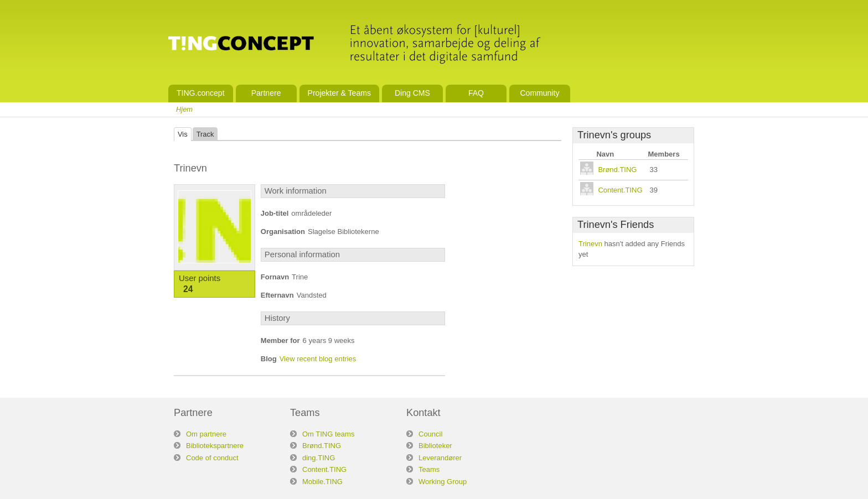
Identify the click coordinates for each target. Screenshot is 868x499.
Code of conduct (212, 458)
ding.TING (319, 458)
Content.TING (620, 190)
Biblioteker (435, 446)
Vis (183, 134)
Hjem (184, 109)
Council (430, 434)
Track (205, 134)
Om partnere (206, 434)
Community (539, 93)
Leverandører (440, 458)
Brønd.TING (617, 170)
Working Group (443, 482)
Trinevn (590, 244)
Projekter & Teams (339, 93)
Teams (429, 469)
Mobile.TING (322, 482)
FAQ (476, 93)
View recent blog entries (318, 359)
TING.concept (201, 93)
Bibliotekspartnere (215, 446)
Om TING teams (328, 434)
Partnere (266, 93)
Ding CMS (412, 93)
